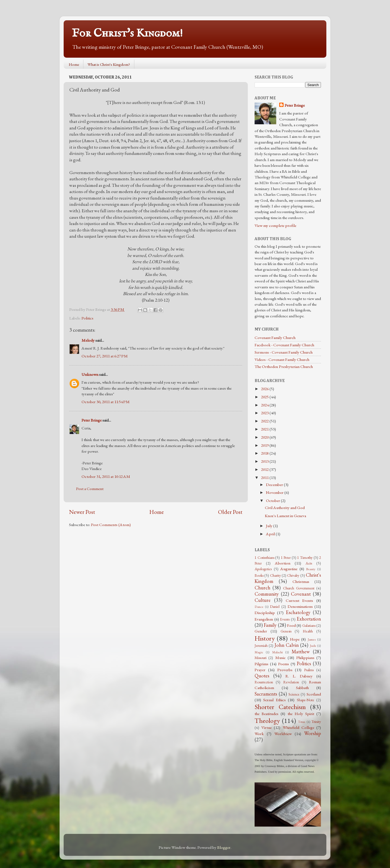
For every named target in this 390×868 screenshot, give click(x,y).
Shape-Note (305, 700)
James (312, 639)
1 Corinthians (264, 557)
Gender (261, 631)
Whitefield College (298, 727)
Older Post (230, 512)
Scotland (314, 694)
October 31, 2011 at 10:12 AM (106, 477)
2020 (265, 437)
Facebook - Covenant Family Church (284, 345)
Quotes (262, 676)
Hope (295, 639)
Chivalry (293, 575)
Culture (263, 600)
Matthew (301, 652)
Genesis (286, 631)
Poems (284, 664)
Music (280, 658)
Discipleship (265, 613)
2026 (265, 389)
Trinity (316, 722)
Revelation (291, 682)
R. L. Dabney (299, 676)
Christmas (301, 582)
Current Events (300, 601)
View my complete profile (275, 226)
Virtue (266, 727)
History (265, 638)
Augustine (289, 569)
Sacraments (266, 694)
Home (74, 64)
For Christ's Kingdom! (127, 33)
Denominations (300, 606)
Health (308, 631)
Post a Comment (90, 489)
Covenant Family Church (275, 338)
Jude (313, 646)
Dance (259, 607)
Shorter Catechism (280, 707)
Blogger (224, 847)
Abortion (283, 563)
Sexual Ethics (274, 700)
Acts (309, 563)
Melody (88, 340)
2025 (265, 397)
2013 (265, 461)
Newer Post (82, 512)
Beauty (311, 569)
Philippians (305, 658)
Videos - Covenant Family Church (282, 360)
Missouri (261, 658)
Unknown (90, 374)
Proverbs (285, 670)
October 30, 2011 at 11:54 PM (106, 402)
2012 (265, 469)
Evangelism (264, 619)
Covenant (301, 594)
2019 (265, 445)
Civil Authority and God (285, 508)
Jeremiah (261, 645)
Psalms (309, 670)
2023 (265, 413)
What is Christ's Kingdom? (109, 64)
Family (270, 625)
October (273, 501)
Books (259, 575)
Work (259, 734)
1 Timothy (305, 557)
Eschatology (298, 612)
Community (267, 594)
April (271, 534)
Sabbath (302, 688)
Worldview (283, 734)
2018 (265, 453)
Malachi (277, 652)
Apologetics (263, 569)
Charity (275, 575)
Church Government (299, 588)
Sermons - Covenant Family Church (284, 352)
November (275, 492)
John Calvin (287, 645)
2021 (265, 429)
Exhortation (309, 619)
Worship (313, 733)
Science (294, 694)
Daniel (275, 606)
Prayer (260, 670)
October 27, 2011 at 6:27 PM (105, 356)
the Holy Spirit (301, 714)
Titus (302, 722)
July (270, 526)
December (275, 485)
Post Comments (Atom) (111, 525)
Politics (87, 318)
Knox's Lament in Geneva (285, 516)
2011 (265, 478)
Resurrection (264, 682)
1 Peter (286, 557)
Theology (267, 720)
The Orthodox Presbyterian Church (284, 367)
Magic (259, 652)
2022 (265, 421)
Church (262, 588)
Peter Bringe (92, 420)
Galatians (309, 625)
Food (291, 625)
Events (285, 619)
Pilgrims (261, 664)
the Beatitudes (266, 714)
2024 (265, 405)
